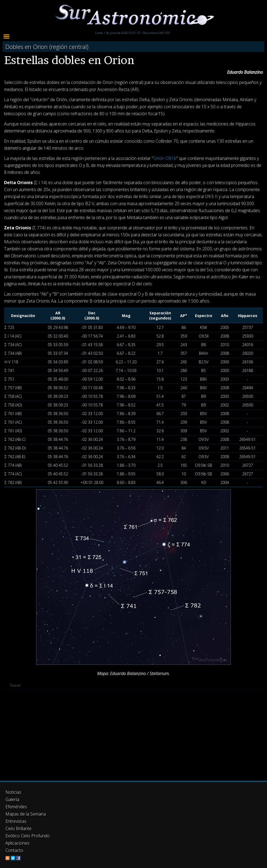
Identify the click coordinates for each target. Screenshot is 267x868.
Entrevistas (16, 821)
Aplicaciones (17, 843)
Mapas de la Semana (26, 814)
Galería (12, 799)
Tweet (15, 685)
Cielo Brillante (18, 828)
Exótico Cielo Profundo (28, 836)
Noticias (13, 792)
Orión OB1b (165, 158)
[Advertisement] (133, 735)
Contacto (14, 850)
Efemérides (16, 807)
